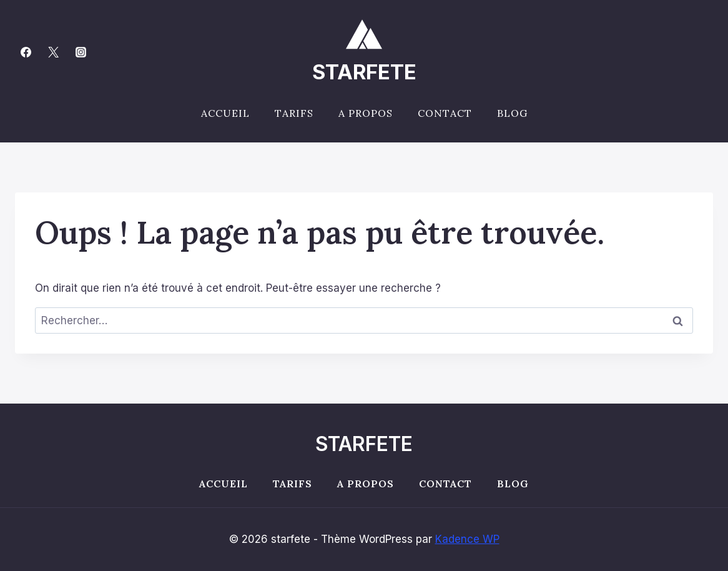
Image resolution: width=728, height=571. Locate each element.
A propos (366, 113)
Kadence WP (467, 539)
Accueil (225, 113)
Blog (512, 113)
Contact (445, 113)
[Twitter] (53, 52)
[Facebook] (26, 52)
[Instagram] (81, 52)
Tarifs (294, 113)
